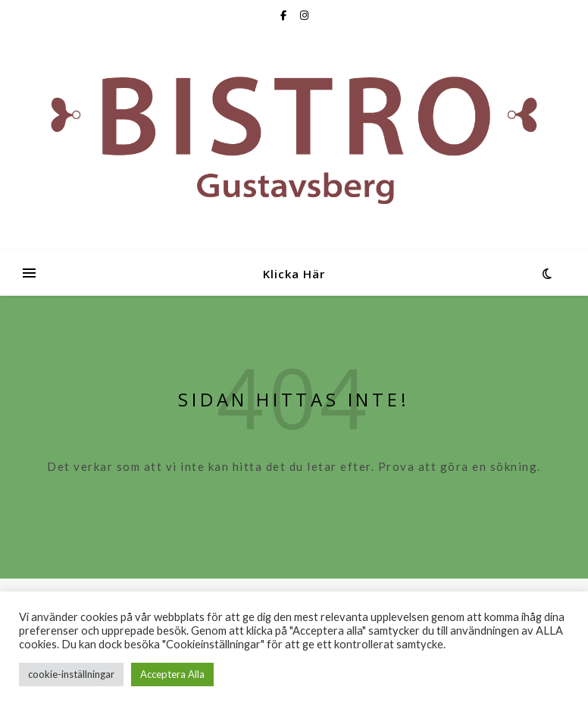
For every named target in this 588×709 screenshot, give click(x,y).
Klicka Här (294, 274)
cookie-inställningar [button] (71, 674)
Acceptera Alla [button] (172, 674)
